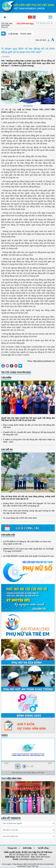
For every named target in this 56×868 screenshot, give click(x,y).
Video (4, 735)
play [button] (18, 766)
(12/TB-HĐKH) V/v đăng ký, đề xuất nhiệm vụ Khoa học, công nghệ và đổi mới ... (27, 544)
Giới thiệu (27, 848)
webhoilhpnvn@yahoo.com (31, 859)
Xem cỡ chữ (41, 40)
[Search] (44, 23)
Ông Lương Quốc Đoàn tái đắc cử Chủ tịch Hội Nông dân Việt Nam (29, 426)
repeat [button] (28, 766)
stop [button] (24, 766)
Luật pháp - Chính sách (20, 34)
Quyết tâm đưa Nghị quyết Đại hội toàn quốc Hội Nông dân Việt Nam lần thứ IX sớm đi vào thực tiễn (28, 419)
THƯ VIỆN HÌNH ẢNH (11, 778)
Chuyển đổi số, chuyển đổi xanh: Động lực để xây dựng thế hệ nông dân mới (29, 433)
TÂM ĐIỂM (6, 378)
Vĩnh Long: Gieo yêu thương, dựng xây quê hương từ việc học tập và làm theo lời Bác (29, 512)
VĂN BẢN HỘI (8, 535)
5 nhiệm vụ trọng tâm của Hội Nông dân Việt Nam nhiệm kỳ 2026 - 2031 (29, 441)
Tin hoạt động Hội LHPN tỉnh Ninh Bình (20, 518)
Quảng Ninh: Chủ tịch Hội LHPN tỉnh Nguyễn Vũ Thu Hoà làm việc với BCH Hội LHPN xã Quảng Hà (29, 505)
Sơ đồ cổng (43, 848)
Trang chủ (12, 848)
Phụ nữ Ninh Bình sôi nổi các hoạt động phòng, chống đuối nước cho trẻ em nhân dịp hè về (28, 498)
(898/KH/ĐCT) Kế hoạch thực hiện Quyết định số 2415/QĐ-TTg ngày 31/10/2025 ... (29, 551)
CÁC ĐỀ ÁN (7, 450)
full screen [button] (32, 766)
